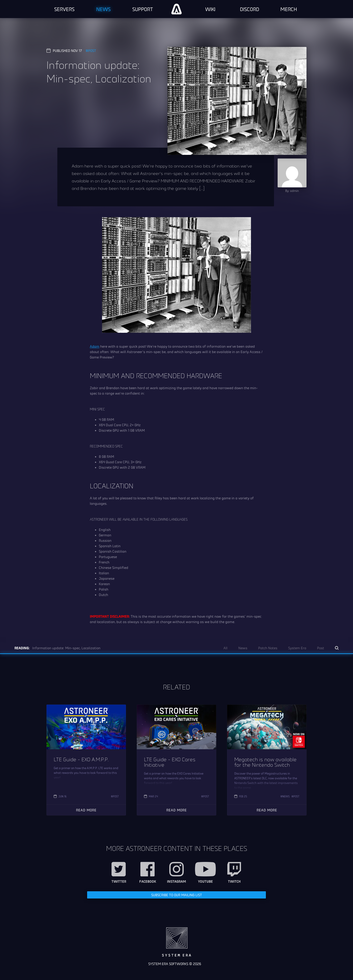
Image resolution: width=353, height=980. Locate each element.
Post (92, 50)
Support (143, 9)
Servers (64, 9)
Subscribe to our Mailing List (177, 895)
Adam (95, 346)
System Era (297, 648)
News (103, 9)
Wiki (210, 9)
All (225, 648)
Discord (250, 9)
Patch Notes (268, 648)
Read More (86, 810)
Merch (289, 9)
